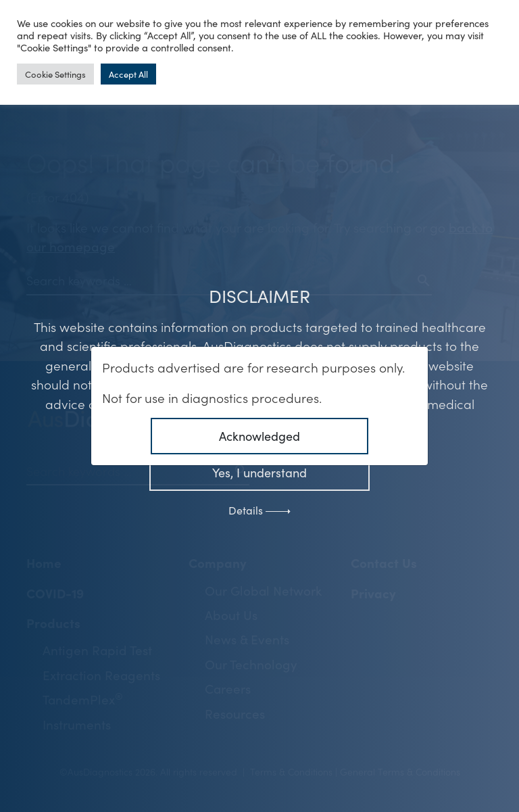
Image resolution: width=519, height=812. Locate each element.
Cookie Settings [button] (55, 74)
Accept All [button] (128, 74)
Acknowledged (259, 436)
